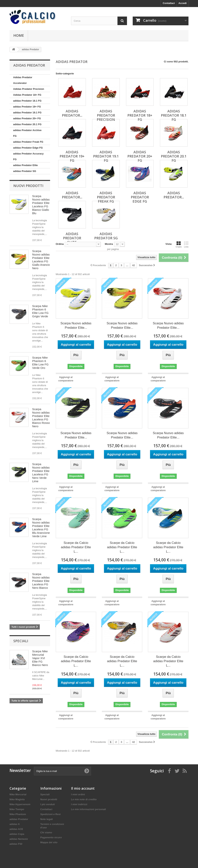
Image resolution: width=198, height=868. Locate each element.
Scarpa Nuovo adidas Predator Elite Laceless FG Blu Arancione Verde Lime (41, 528)
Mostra (109, 244)
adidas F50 (16, 844)
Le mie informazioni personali (88, 809)
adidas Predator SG (25, 171)
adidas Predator (19, 819)
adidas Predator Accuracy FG (28, 156)
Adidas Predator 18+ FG (27, 95)
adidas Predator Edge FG (28, 148)
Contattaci (169, 3)
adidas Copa (17, 834)
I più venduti (48, 804)
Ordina (60, 244)
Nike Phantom (18, 814)
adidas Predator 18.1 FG (27, 101)
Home (19, 35)
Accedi (182, 3)
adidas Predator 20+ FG (27, 118)
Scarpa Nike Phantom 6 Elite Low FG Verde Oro (40, 363)
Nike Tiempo (17, 809)
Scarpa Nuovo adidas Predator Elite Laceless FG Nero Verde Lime (41, 473)
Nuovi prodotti (28, 186)
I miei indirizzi (79, 804)
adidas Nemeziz (19, 839)
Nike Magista (17, 799)
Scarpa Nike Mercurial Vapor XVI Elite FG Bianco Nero (40, 658)
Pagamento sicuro (51, 837)
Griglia (179, 244)
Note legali (47, 819)
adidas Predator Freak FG (28, 142)
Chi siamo (46, 833)
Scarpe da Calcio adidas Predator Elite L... (76, 547)
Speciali (21, 641)
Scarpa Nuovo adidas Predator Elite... (76, 325)
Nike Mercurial (18, 794)
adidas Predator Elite (25, 165)
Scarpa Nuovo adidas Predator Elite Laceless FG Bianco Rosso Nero (41, 418)
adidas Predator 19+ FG (27, 107)
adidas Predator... (72, 195)
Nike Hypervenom (20, 804)
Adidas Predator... (72, 113)
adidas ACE (16, 829)
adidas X (15, 824)
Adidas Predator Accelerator (23, 80)
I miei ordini (78, 794)
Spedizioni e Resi (51, 814)
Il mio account (83, 788)
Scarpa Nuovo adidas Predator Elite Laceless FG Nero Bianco (41, 581)
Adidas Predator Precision (29, 89)
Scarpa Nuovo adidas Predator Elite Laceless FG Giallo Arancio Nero (41, 260)
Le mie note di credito (84, 799)
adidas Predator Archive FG (27, 133)
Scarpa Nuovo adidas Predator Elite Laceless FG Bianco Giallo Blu (41, 205)
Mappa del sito (49, 842)
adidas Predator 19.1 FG (27, 113)
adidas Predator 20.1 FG (27, 124)
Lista (186, 244)
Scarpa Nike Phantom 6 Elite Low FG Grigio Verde (40, 311)
